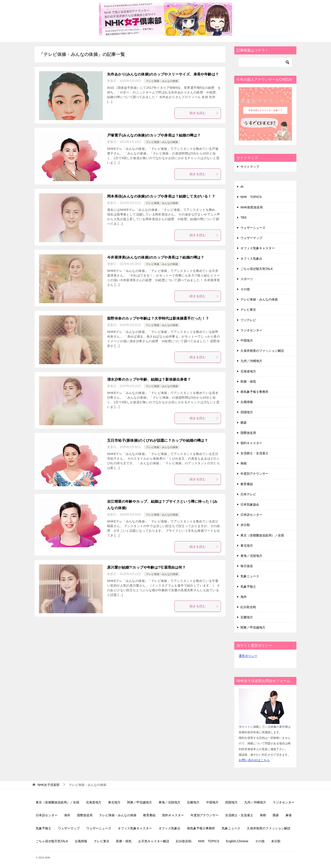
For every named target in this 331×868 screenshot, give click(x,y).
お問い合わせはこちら (254, 760)
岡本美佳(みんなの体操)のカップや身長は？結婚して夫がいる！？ (161, 196)
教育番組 (247, 484)
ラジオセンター (251, 330)
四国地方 (247, 412)
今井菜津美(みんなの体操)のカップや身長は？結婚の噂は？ (156, 257)
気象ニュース (250, 576)
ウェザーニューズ (253, 228)
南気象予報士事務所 (254, 392)
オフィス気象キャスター (258, 248)
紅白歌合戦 (248, 607)
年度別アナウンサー (254, 474)
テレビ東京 (248, 310)
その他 (245, 289)
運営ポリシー (248, 656)
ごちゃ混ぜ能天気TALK (257, 269)
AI (242, 187)
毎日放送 (247, 566)
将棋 (244, 463)
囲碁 (244, 423)
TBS (243, 217)
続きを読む (204, 113)
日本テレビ (248, 494)
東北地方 (247, 546)
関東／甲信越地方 (253, 627)
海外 (244, 597)
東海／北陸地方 (251, 556)
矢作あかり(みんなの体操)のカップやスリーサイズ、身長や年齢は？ (163, 74)
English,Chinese (237, 841)
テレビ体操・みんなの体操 (162, 81)
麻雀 (289, 815)
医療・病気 (248, 382)
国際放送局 (248, 433)
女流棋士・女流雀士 (254, 453)
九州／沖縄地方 (251, 361)
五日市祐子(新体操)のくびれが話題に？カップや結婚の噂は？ (158, 440)
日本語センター (251, 515)
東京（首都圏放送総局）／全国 (262, 535)
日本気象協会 (250, 504)
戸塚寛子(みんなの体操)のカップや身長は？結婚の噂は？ (154, 135)
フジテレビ (248, 320)
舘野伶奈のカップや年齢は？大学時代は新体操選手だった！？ (158, 318)
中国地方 (247, 340)
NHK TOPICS (251, 197)
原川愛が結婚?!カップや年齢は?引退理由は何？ (146, 567)
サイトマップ (250, 167)
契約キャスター (251, 443)
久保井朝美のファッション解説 (262, 351)
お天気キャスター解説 (154, 841)
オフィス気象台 (251, 259)
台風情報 (247, 402)
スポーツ (247, 279)
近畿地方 (247, 617)
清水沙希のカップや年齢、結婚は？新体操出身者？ (149, 379)
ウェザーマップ (251, 238)
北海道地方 (248, 371)
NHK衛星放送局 (252, 207)
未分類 (245, 525)
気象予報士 (248, 587)
